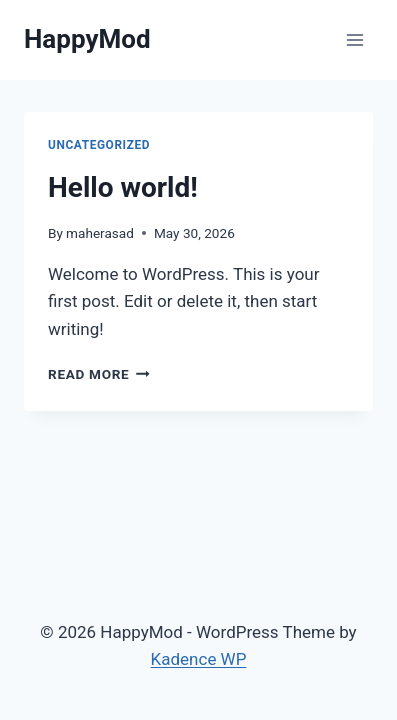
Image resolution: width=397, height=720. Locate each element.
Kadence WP (199, 659)
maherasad (100, 233)
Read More (99, 374)
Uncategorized (99, 145)
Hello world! (123, 187)
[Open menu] (354, 39)
